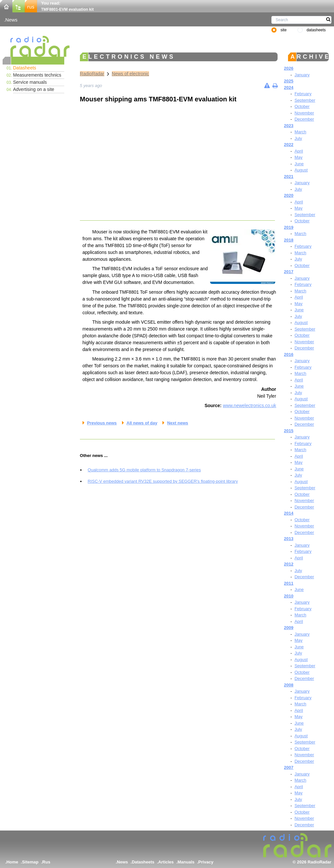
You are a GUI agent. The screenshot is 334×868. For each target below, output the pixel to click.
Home (12, 862)
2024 (289, 88)
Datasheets (25, 68)
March (300, 132)
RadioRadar (92, 74)
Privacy (206, 862)
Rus (46, 862)
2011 (289, 583)
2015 (289, 431)
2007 (289, 767)
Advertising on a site (34, 89)
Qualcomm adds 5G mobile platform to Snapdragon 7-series (144, 470)
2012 (289, 564)
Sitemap (30, 862)
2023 (289, 126)
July (298, 138)
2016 (289, 354)
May (299, 157)
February (303, 94)
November (304, 113)
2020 (289, 195)
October (302, 106)
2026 (289, 68)
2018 (289, 240)
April (299, 151)
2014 (289, 513)
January (302, 75)
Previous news (102, 423)
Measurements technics (37, 75)
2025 (289, 81)
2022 (289, 145)
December (304, 119)
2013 (289, 539)
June (299, 164)
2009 (289, 628)
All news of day (142, 423)
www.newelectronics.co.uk (249, 405)
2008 (289, 685)
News (11, 20)
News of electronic (130, 74)
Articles (166, 862)
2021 (289, 177)
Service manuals (30, 82)
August (301, 170)
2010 (289, 596)
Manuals (186, 862)
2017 (289, 272)
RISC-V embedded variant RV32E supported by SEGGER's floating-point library (163, 481)
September (305, 100)
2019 (289, 227)
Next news (177, 423)
